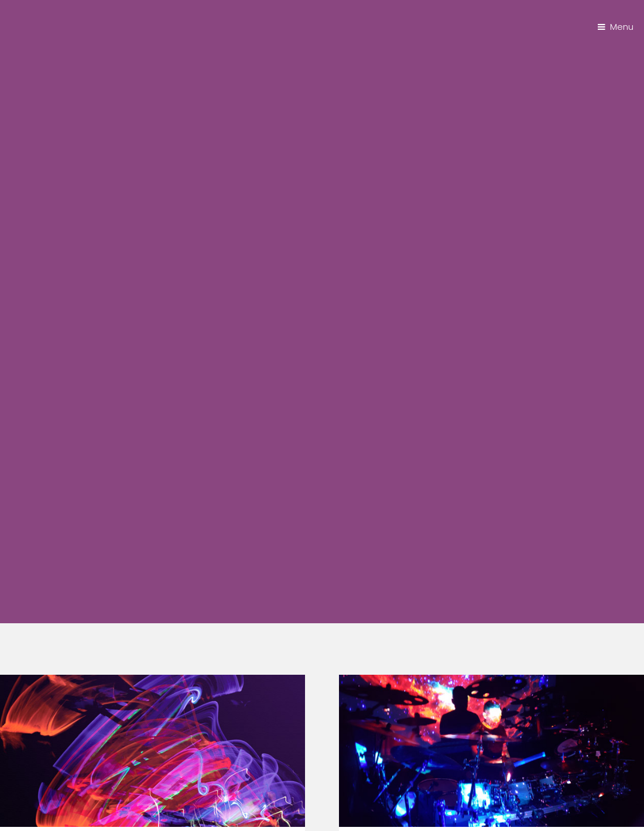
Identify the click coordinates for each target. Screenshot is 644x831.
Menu (622, 27)
